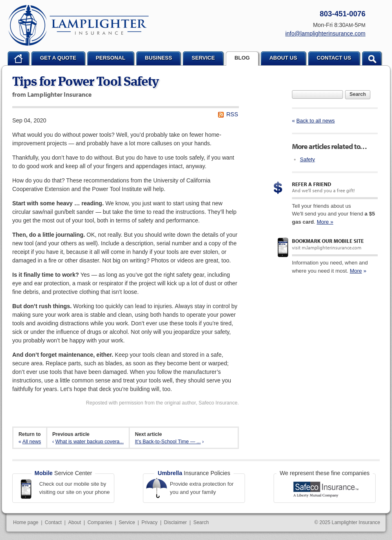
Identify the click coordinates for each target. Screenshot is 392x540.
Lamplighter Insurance (78, 25)
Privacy (149, 522)
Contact (53, 522)
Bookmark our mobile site (328, 241)
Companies (100, 522)
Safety (308, 159)
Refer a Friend (312, 184)
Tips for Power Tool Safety (86, 82)
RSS (232, 114)
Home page (26, 522)
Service (127, 522)
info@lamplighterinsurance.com (325, 33)
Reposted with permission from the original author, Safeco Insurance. (162, 403)
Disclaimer (176, 522)
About (75, 522)
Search (358, 94)
